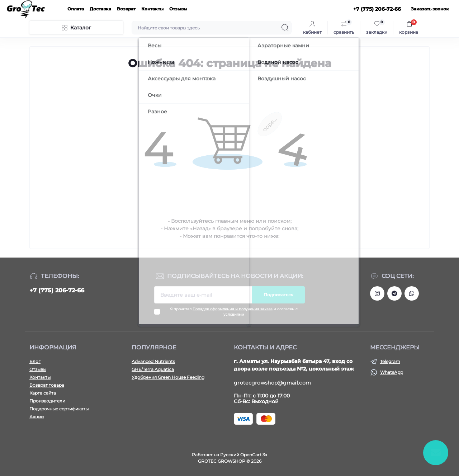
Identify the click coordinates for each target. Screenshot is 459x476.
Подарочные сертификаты (59, 409)
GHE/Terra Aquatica (153, 369)
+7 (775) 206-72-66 (57, 290)
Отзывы (178, 9)
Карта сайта (43, 393)
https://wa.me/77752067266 (412, 293)
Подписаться (278, 295)
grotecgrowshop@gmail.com (272, 383)
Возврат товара (47, 385)
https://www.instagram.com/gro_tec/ (377, 293)
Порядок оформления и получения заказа (233, 309)
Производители (47, 401)
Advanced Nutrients (153, 361)
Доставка (100, 9)
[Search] (285, 28)
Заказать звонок (430, 9)
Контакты (152, 9)
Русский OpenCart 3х (244, 455)
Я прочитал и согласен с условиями (234, 312)
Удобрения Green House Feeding (168, 377)
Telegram (390, 361)
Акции (37, 417)
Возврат (126, 9)
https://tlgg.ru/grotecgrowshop (394, 293)
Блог (35, 361)
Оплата (76, 9)
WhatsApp (392, 372)
